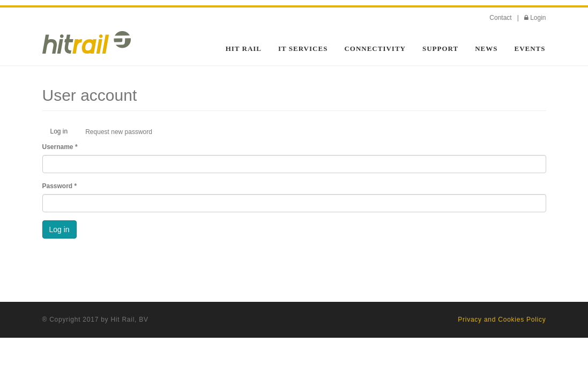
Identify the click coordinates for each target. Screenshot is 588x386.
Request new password (119, 132)
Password (60, 186)
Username (60, 147)
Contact (500, 18)
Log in (63, 134)
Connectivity (375, 49)
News (486, 49)
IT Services (303, 49)
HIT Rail (244, 49)
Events (530, 49)
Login (538, 18)
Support (440, 49)
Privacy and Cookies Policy (502, 320)
